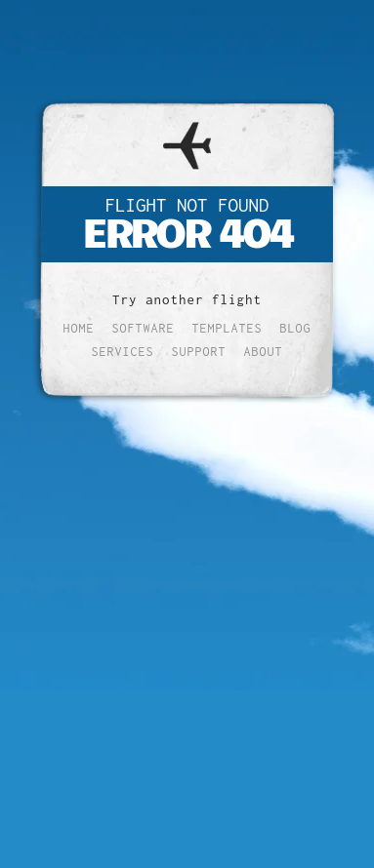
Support (199, 352)
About (264, 352)
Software (144, 328)
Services (123, 352)
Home (79, 328)
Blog (296, 328)
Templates (228, 328)
